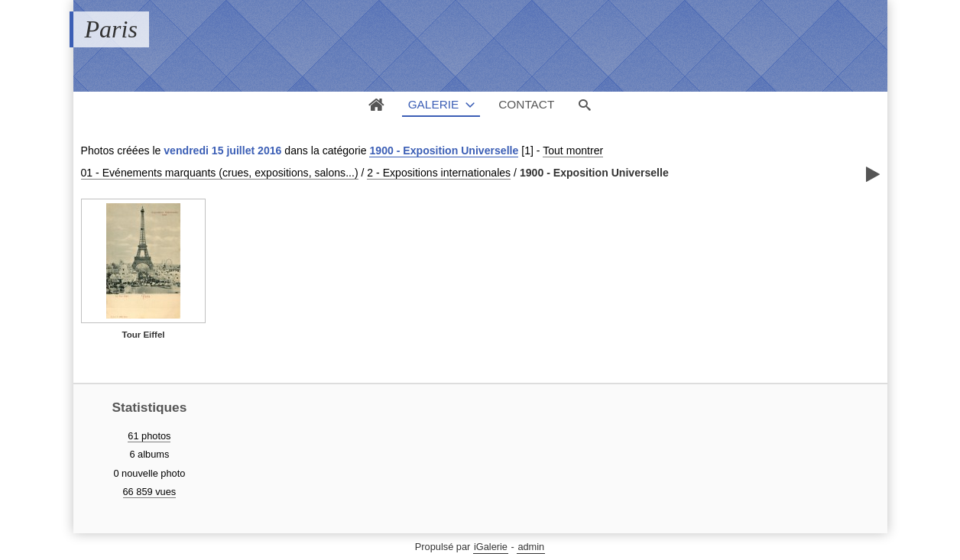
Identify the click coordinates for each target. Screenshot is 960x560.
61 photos (149, 436)
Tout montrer (573, 151)
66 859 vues (150, 492)
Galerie (434, 104)
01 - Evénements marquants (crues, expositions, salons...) (220, 173)
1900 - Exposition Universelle (444, 151)
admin (531, 547)
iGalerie (491, 547)
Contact (526, 104)
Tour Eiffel (143, 335)
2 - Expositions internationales (439, 173)
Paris (111, 29)
